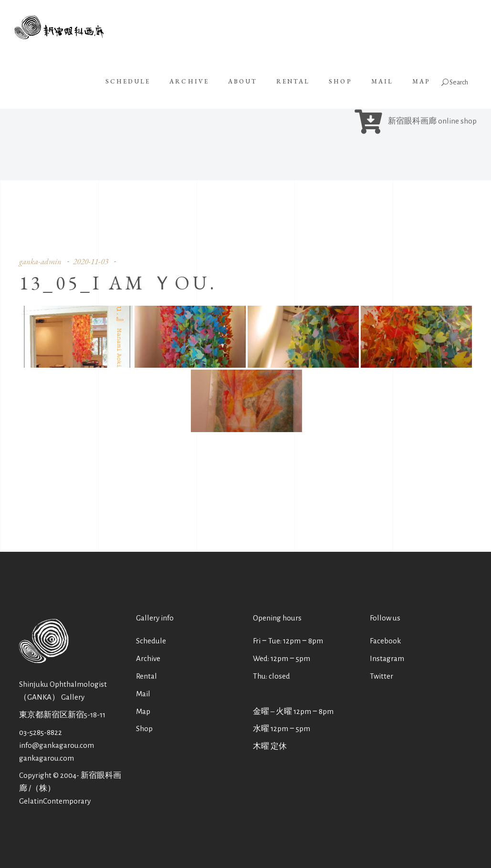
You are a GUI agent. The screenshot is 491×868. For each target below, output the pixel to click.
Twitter (381, 676)
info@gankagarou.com (57, 745)
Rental (146, 676)
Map (143, 711)
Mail (143, 694)
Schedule (151, 641)
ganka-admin (40, 261)
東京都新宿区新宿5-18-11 (62, 715)
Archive (148, 658)
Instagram (387, 658)
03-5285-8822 (41, 732)
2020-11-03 (91, 261)
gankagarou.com (47, 758)
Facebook (385, 641)
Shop (144, 728)
